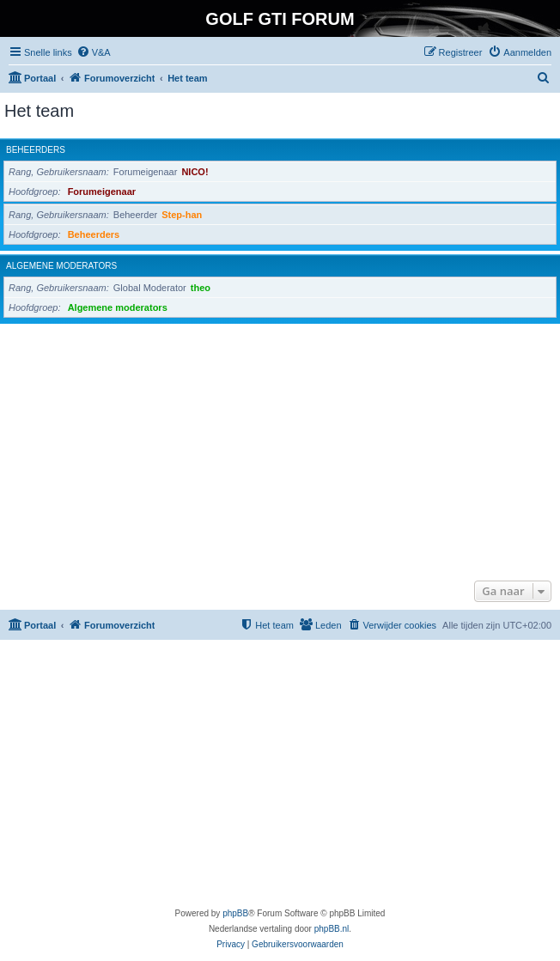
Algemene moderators (61, 266)
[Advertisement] (280, 447)
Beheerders (36, 150)
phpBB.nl (332, 929)
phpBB (235, 913)
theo (201, 288)
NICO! (195, 172)
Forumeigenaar (102, 192)
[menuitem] (94, 52)
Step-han (182, 215)
